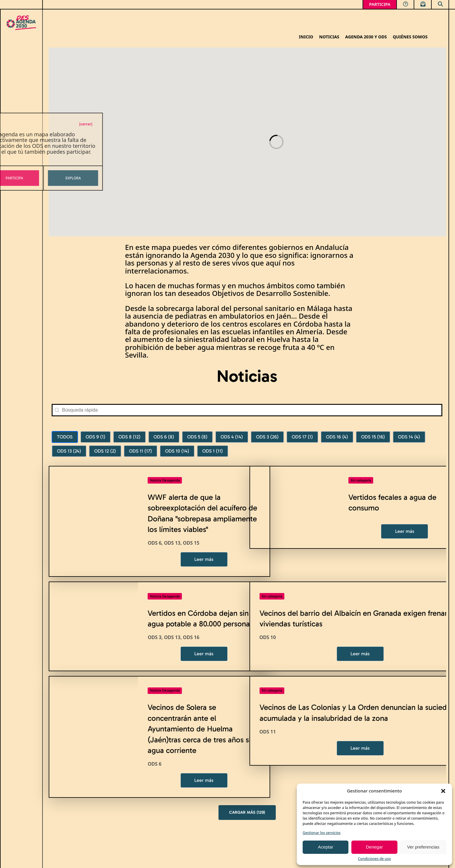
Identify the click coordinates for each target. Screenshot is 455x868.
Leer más (204, 559)
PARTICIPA (380, 4)
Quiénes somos (410, 37)
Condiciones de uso (374, 859)
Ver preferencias (423, 847)
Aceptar (326, 847)
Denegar (374, 847)
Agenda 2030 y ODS (366, 37)
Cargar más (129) (247, 812)
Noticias (329, 37)
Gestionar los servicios (322, 833)
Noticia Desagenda (165, 480)
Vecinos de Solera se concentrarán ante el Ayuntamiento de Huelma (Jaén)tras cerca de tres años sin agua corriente (201, 729)
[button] (443, 791)
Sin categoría (361, 480)
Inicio (306, 37)
